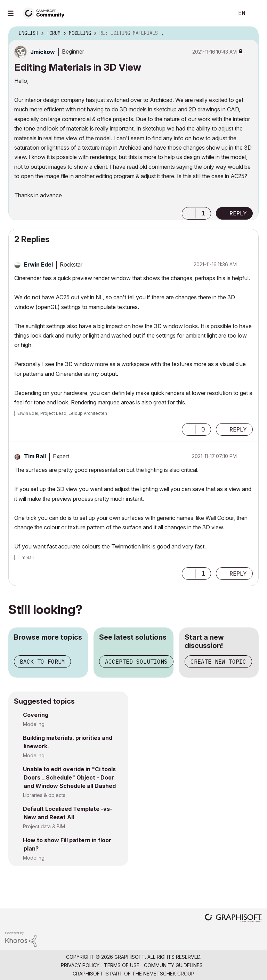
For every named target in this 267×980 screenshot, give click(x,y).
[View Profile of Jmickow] (43, 52)
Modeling (34, 724)
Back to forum (42, 662)
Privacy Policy (80, 965)
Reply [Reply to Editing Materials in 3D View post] (238, 213)
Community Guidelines (173, 965)
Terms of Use (122, 965)
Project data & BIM (44, 826)
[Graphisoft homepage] (233, 919)
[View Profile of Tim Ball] (35, 456)
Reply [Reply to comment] (238, 429)
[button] (189, 213)
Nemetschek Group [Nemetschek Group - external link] (169, 974)
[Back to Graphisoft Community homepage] (46, 13)
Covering (36, 715)
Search (221, 13)
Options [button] (249, 33)
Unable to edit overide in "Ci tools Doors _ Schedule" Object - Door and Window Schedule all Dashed (69, 777)
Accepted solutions (136, 662)
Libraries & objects (44, 795)
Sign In (256, 13)
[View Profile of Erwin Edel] (38, 264)
